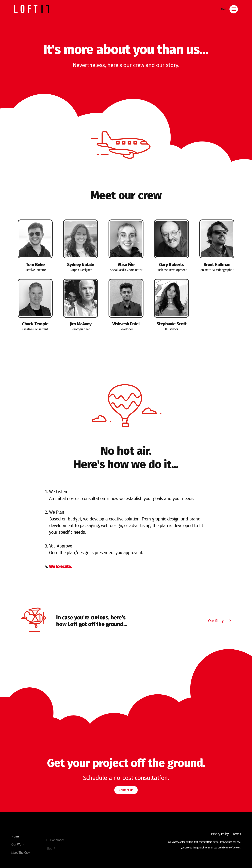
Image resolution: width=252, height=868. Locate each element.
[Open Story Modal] (126, 621)
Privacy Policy (220, 834)
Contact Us (126, 790)
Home (15, 842)
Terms (237, 834)
